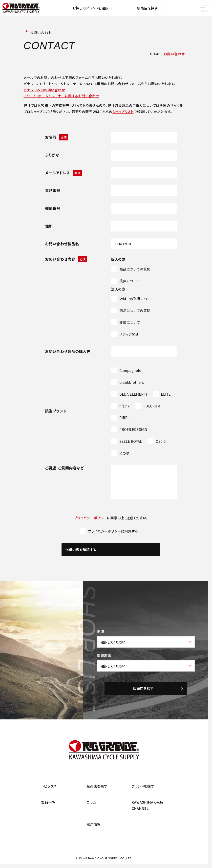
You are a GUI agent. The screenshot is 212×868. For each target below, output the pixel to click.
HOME (155, 54)
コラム (91, 802)
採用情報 (94, 824)
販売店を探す (150, 8)
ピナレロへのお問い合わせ (44, 90)
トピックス (49, 786)
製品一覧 (48, 802)
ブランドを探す (143, 786)
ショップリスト (123, 112)
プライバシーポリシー (90, 518)
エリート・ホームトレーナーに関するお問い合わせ (61, 96)
